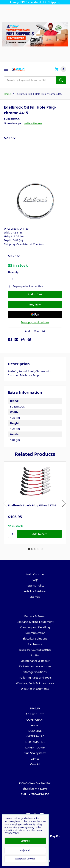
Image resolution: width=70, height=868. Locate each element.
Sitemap (35, 597)
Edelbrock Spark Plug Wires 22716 (32, 505)
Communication (35, 633)
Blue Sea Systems (35, 753)
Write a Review (33, 123)
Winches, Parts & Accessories (35, 683)
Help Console (35, 574)
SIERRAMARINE (35, 742)
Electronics (35, 644)
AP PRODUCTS (35, 714)
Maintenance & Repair (35, 661)
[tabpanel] (35, 503)
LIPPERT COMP (35, 747)
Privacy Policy (11, 833)
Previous (5, 503)
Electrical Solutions (35, 638)
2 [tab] (32, 549)
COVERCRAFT (35, 719)
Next (64, 503)
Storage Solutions (35, 672)
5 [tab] (42, 549)
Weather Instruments (35, 689)
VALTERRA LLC (35, 736)
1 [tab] (29, 549)
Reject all (25, 850)
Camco (35, 759)
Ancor (35, 725)
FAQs (35, 580)
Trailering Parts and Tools (35, 677)
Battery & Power (35, 616)
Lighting (35, 655)
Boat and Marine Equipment (35, 622)
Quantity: (14, 272)
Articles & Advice (35, 591)
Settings (25, 841)
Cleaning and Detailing (35, 627)
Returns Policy (35, 585)
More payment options (35, 322)
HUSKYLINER (35, 731)
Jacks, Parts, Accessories (35, 650)
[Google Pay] (35, 315)
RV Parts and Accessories (35, 666)
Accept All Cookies (25, 859)
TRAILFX (35, 708)
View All (35, 764)
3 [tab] (35, 549)
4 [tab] (38, 549)
